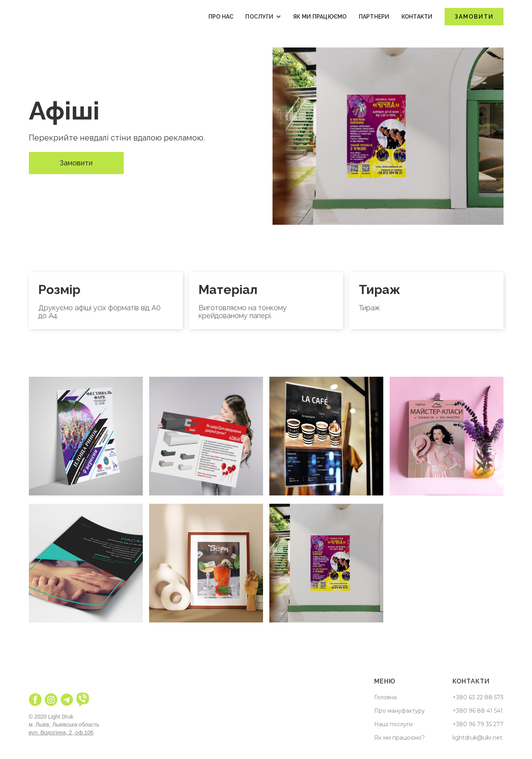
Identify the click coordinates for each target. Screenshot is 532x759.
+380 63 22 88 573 (478, 697)
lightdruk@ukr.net (477, 738)
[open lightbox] (86, 436)
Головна (385, 697)
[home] (53, 17)
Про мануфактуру (399, 711)
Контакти (417, 17)
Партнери (374, 17)
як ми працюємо (320, 17)
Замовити (474, 17)
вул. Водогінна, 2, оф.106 (61, 732)
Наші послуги (393, 724)
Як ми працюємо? (399, 738)
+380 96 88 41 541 (478, 711)
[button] (263, 17)
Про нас (221, 17)
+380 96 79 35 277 (478, 724)
